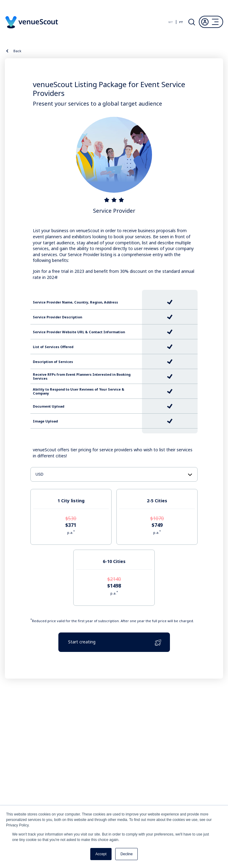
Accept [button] (101, 854)
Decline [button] (126, 854)
